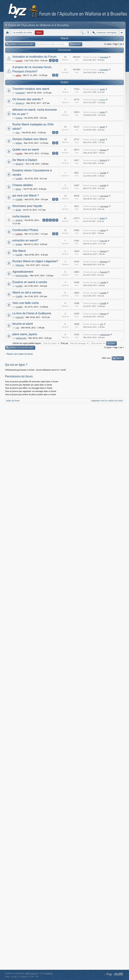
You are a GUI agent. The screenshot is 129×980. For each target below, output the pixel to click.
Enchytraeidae (22, 276)
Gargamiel (104, 57)
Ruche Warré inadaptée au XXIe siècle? (33, 127)
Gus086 (19, 179)
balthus (19, 143)
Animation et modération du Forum (34, 57)
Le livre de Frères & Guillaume (32, 313)
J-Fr (17, 328)
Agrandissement (23, 272)
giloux (18, 189)
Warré (65, 38)
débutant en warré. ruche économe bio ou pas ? (35, 112)
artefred (19, 220)
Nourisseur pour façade (27, 206)
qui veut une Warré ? (26, 196)
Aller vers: (106, 358)
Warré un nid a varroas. (27, 293)
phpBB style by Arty (108, 974)
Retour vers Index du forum (20, 354)
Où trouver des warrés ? (28, 99)
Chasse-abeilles (23, 185)
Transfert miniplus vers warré (31, 89)
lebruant (103, 150)
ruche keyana (21, 216)
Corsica (19, 118)
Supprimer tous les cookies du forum (107, 401)
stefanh (103, 230)
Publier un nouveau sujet (22, 44)
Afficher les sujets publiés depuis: (36, 343)
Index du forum (13, 401)
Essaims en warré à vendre (30, 282)
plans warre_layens (25, 334)
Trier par (75, 343)
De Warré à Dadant (25, 160)
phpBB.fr (49, 973)
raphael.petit (21, 338)
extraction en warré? (25, 240)
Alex (18, 133)
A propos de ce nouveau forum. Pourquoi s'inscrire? (32, 69)
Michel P (19, 164)
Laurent (19, 61)
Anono (103, 100)
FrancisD (104, 241)
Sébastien (20, 265)
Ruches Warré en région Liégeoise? (35, 261)
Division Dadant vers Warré (30, 139)
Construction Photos (25, 230)
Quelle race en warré (26, 150)
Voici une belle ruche (26, 303)
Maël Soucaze (31, 973)
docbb (102, 89)
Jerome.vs (20, 103)
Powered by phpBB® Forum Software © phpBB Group (119, 974)
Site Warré (19, 251)
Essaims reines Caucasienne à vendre (32, 173)
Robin (102, 218)
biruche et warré (23, 324)
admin (18, 75)
